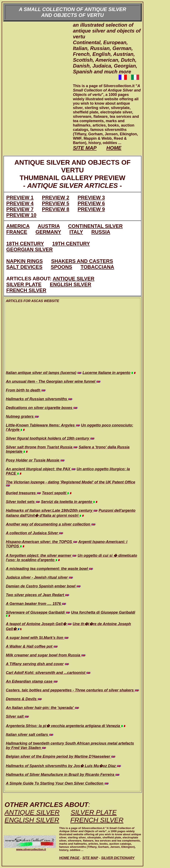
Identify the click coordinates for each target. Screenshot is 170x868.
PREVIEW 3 (91, 198)
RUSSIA (101, 232)
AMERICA (18, 226)
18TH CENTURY (25, 244)
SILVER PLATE (24, 284)
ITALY (76, 232)
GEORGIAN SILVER (29, 249)
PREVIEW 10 (21, 215)
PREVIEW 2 (56, 198)
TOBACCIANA (97, 267)
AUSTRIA (49, 226)
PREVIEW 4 (20, 203)
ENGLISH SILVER (70, 284)
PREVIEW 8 (56, 209)
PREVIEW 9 (91, 209)
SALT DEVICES (24, 267)
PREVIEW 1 (20, 198)
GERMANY (48, 232)
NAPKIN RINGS (25, 261)
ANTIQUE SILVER (74, 279)
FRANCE (17, 232)
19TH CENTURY (71, 244)
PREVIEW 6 (91, 203)
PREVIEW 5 (56, 203)
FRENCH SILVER (26, 290)
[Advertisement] (38, 88)
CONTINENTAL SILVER (95, 226)
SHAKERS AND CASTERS (82, 261)
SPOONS (62, 267)
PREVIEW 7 (20, 209)
